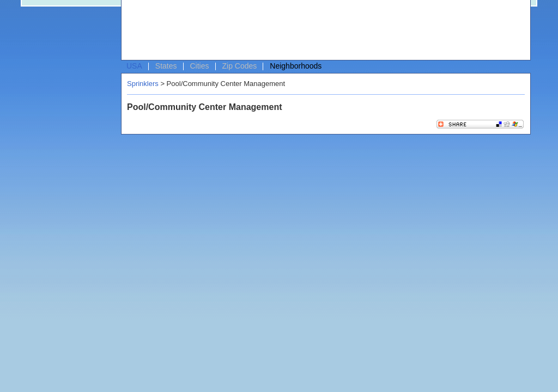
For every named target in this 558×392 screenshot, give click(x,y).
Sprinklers (143, 84)
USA (134, 66)
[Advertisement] (323, 30)
